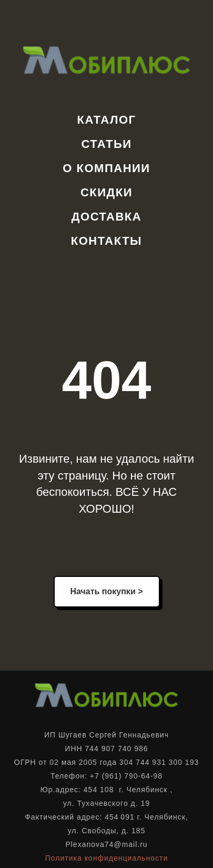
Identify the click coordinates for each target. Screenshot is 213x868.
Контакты (106, 241)
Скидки (106, 192)
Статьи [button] (106, 144)
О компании (106, 168)
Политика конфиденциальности (107, 858)
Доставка (106, 217)
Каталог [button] (107, 120)
